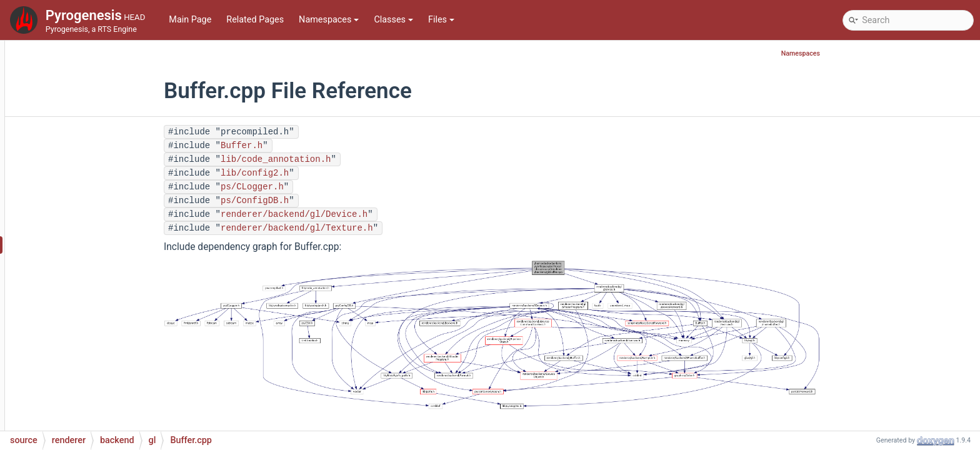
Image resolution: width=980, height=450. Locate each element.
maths (65, 76)
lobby (63, 57)
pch (60, 132)
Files (441, 20)
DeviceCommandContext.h (136, 338)
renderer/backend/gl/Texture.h (373, 228)
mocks (66, 95)
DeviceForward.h (116, 357)
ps (57, 151)
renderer (69, 170)
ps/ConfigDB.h (331, 201)
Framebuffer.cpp (115, 376)
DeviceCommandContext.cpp (141, 320)
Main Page (190, 20)
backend (79, 188)
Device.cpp (104, 282)
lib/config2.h (331, 173)
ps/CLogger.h (328, 187)
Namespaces (329, 20)
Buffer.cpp (103, 245)
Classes (393, 20)
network (68, 113)
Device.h (99, 301)
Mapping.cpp (109, 413)
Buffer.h (98, 263)
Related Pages (255, 20)
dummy (87, 207)
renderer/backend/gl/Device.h (370, 214)
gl (76, 226)
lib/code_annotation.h (352, 159)
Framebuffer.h (111, 395)
